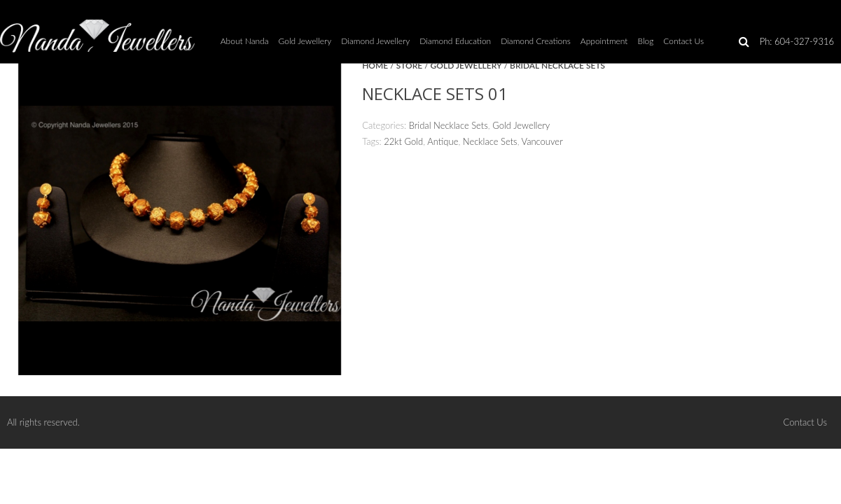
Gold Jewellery (466, 65)
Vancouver (542, 141)
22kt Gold (403, 141)
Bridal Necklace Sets (557, 65)
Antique (443, 141)
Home (375, 65)
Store (410, 65)
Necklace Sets (490, 141)
